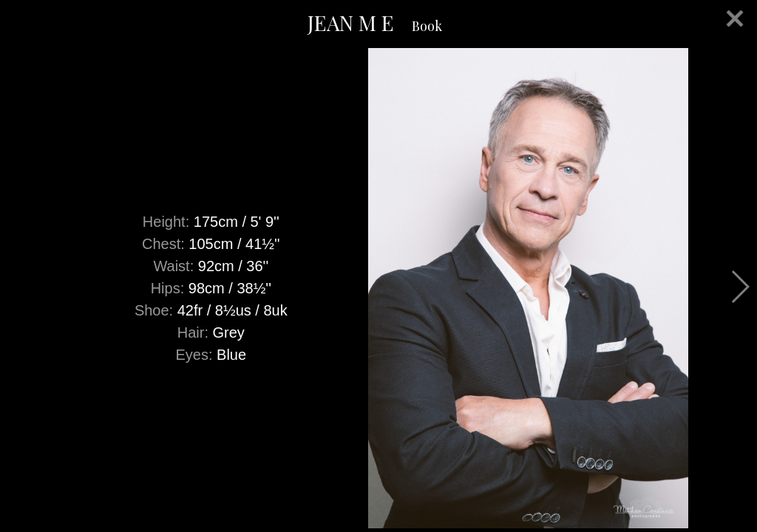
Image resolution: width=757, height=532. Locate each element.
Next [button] (740, 287)
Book (427, 26)
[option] (378, 288)
